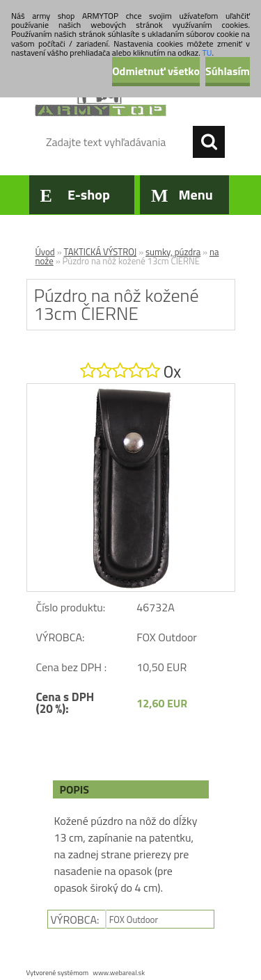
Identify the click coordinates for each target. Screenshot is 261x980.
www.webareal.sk (119, 973)
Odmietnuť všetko (156, 71)
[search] (209, 142)
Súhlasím (228, 71)
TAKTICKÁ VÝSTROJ (101, 252)
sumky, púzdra (173, 252)
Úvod (45, 252)
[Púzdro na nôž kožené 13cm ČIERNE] (131, 389)
